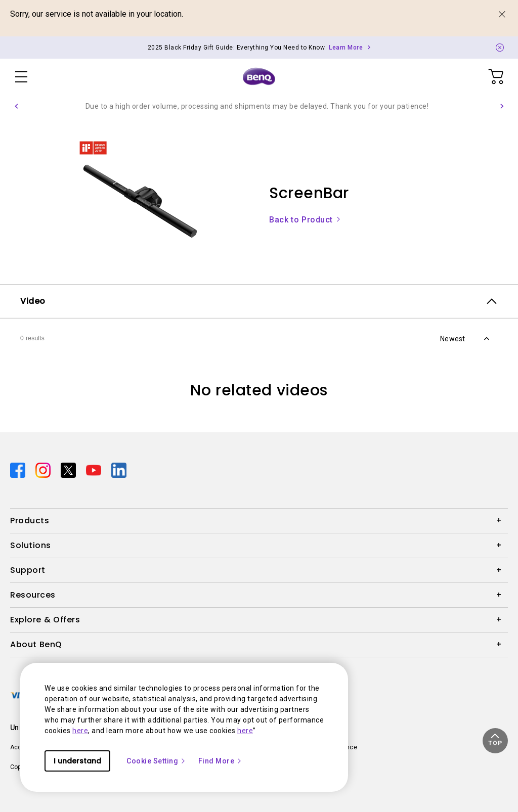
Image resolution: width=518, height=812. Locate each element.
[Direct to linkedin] (119, 470)
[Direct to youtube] (95, 470)
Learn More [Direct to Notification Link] (346, 48)
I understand (77, 761)
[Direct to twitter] (69, 470)
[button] (16, 106)
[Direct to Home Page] (259, 77)
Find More (221, 761)
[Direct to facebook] (19, 470)
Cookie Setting (156, 761)
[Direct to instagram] (44, 470)
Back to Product (305, 220)
